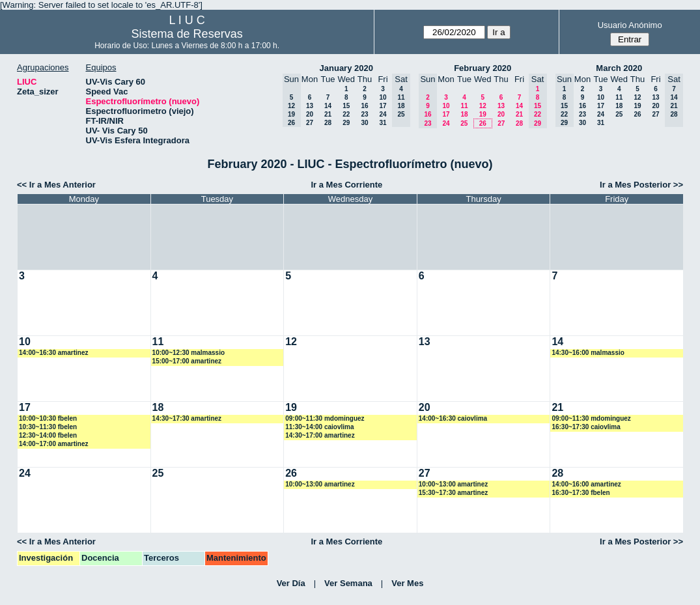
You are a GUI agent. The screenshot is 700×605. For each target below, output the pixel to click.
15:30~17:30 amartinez (453, 493)
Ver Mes (407, 583)
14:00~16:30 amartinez (53, 353)
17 (383, 106)
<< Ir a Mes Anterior (56, 185)
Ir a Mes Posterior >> (641, 185)
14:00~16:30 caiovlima (453, 418)
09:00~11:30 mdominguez (325, 418)
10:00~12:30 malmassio (189, 353)
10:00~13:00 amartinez (320, 484)
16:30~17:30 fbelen (581, 493)
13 (310, 106)
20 (310, 114)
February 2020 (483, 68)
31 (383, 123)
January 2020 (346, 68)
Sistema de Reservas (187, 34)
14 (328, 106)
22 (346, 114)
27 (310, 123)
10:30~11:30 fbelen (48, 427)
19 (483, 114)
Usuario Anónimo (630, 25)
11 (464, 106)
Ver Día (291, 583)
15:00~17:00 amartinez (187, 361)
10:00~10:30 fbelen (48, 418)
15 (346, 106)
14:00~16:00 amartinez (586, 484)
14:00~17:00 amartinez (53, 444)
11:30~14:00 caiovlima (319, 427)
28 (328, 123)
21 (328, 114)
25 (464, 123)
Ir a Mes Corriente (346, 185)
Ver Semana (348, 583)
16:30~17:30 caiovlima (586, 427)
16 (364, 106)
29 (346, 123)
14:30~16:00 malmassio (588, 353)
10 (383, 97)
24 (383, 114)
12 (483, 106)
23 (364, 114)
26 (483, 123)
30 (364, 123)
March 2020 (619, 68)
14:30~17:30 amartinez (187, 418)
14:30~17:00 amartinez (320, 435)
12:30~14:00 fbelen (48, 435)
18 (464, 114)
